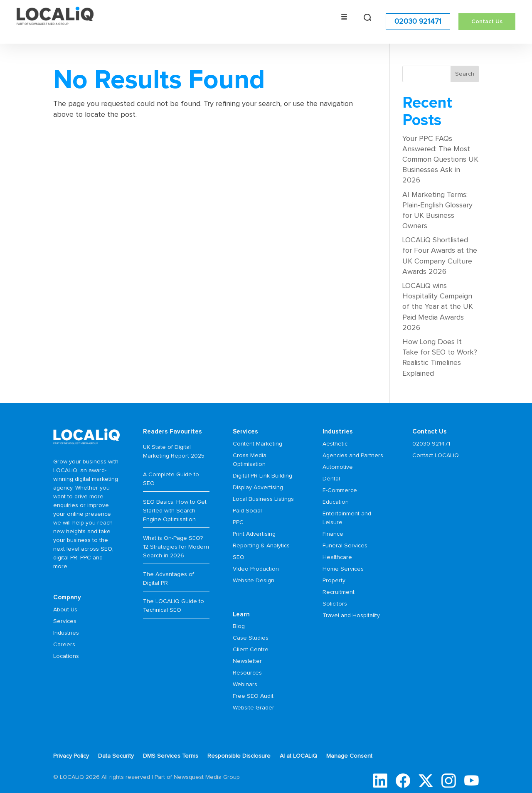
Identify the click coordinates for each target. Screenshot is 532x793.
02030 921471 (418, 21)
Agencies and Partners (353, 456)
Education (336, 502)
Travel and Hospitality (351, 616)
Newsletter (247, 661)
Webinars (245, 685)
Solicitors (335, 604)
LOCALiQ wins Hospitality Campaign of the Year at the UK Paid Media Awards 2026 (438, 307)
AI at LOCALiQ (298, 756)
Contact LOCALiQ (436, 456)
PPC (238, 522)
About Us (65, 610)
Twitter (426, 781)
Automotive (338, 467)
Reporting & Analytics (261, 546)
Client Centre (251, 650)
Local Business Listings (263, 499)
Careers (64, 645)
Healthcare (337, 557)
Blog (239, 626)
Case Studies (251, 638)
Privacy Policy (71, 756)
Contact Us (487, 21)
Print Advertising (254, 534)
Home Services (343, 569)
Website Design (254, 581)
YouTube (472, 781)
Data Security (116, 756)
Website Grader (254, 708)
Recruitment (339, 592)
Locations (66, 656)
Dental (331, 479)
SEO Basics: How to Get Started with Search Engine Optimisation (175, 511)
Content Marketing (257, 444)
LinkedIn (380, 781)
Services (65, 621)
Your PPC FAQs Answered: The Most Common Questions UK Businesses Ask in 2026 (440, 160)
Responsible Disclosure (239, 756)
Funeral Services (345, 546)
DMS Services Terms (171, 756)
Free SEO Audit (253, 696)
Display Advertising (258, 488)
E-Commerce (340, 490)
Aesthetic (335, 444)
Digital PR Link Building (262, 476)
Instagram (449, 781)
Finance (333, 534)
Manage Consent (349, 756)
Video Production (256, 569)
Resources (247, 673)
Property (334, 581)
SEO (239, 557)
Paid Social (247, 511)
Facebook (403, 781)
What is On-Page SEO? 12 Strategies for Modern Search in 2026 (176, 547)
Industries (66, 633)
